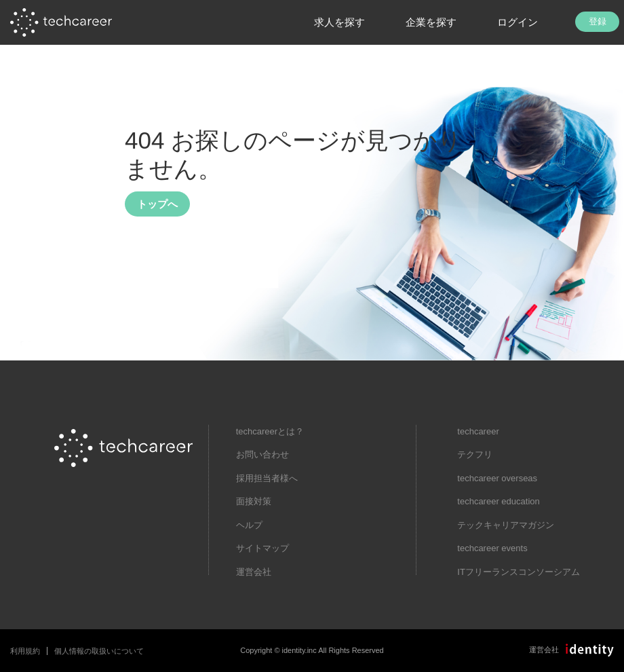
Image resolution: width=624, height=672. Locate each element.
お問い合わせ (262, 454)
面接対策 (254, 501)
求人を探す (339, 22)
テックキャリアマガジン (506, 525)
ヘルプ (249, 525)
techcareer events (492, 548)
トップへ (157, 204)
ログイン (518, 22)
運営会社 (254, 572)
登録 (598, 21)
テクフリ (475, 454)
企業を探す (431, 22)
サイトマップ (262, 548)
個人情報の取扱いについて (99, 651)
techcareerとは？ (270, 431)
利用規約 (25, 651)
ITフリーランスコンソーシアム (519, 572)
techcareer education (498, 501)
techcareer (478, 431)
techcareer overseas (497, 478)
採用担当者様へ (267, 478)
